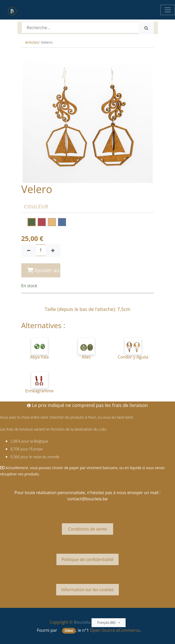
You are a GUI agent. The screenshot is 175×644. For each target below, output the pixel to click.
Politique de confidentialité (87, 559)
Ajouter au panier (44, 270)
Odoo (69, 631)
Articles (32, 42)
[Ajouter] (53, 251)
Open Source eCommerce (115, 630)
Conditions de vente (87, 529)
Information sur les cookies (88, 590)
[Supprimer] (29, 251)
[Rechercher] (146, 28)
